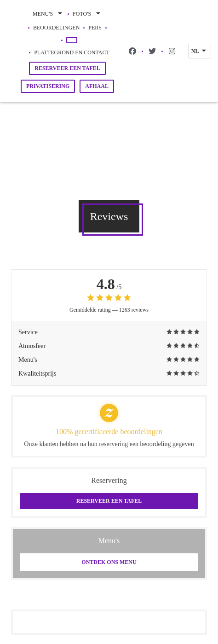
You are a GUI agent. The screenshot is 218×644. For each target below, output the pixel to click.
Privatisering (48, 86)
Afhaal (97, 86)
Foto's (87, 14)
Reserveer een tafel (67, 68)
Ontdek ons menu (109, 562)
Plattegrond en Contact (72, 52)
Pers (95, 28)
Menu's (48, 14)
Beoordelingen (56, 28)
